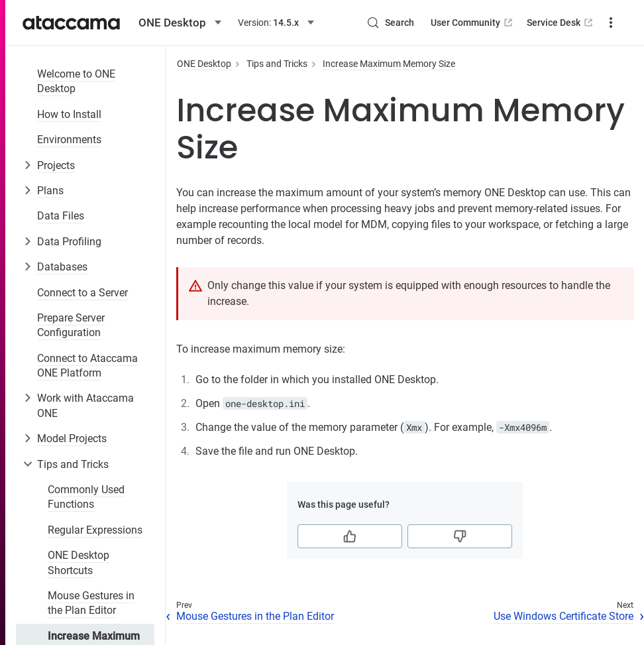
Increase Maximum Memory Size (389, 64)
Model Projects (72, 439)
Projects (56, 165)
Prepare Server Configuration (71, 325)
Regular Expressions (95, 530)
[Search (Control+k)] (390, 23)
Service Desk (561, 23)
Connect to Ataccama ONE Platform (87, 366)
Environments (69, 140)
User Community (473, 23)
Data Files (61, 216)
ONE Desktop (204, 64)
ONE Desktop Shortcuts (79, 562)
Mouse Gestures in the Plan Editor (91, 603)
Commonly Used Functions (86, 497)
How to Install (69, 114)
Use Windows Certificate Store (563, 616)
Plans (50, 191)
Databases (62, 267)
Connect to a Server (82, 293)
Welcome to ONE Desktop (76, 81)
